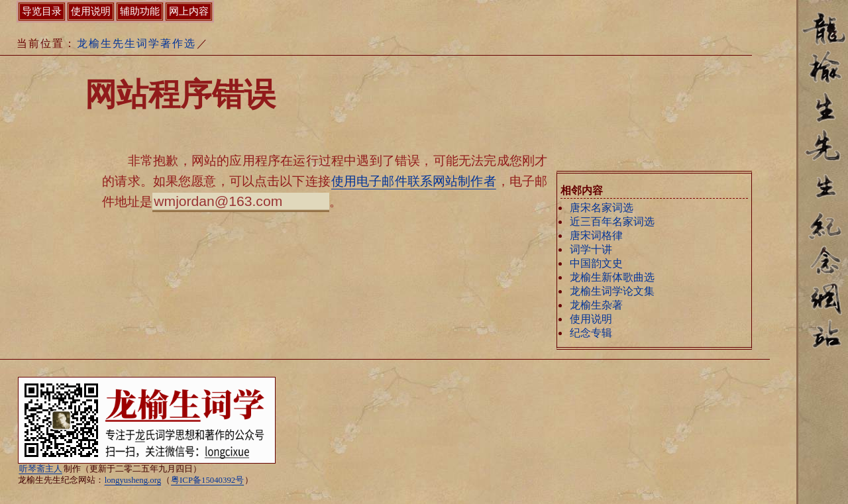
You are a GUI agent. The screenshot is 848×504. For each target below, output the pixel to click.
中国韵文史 (596, 263)
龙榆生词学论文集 (612, 291)
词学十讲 (591, 249)
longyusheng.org (133, 480)
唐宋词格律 (596, 235)
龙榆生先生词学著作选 (136, 43)
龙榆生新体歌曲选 (612, 277)
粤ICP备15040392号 (207, 480)
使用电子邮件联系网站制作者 (414, 181)
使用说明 (591, 319)
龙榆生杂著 (596, 305)
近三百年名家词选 (612, 222)
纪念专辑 (591, 333)
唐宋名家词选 (602, 208)
